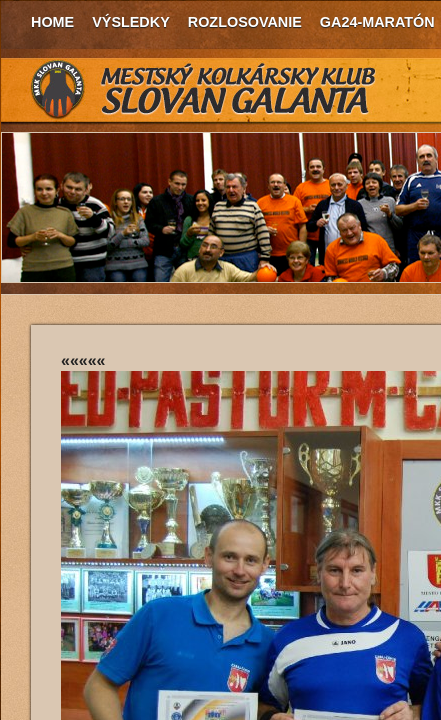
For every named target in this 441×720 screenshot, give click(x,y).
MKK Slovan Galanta (204, 90)
